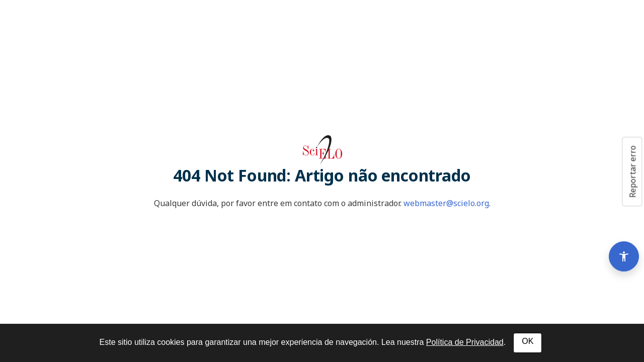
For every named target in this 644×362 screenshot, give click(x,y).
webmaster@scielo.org (446, 203)
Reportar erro (632, 171)
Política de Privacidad (465, 342)
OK (528, 341)
